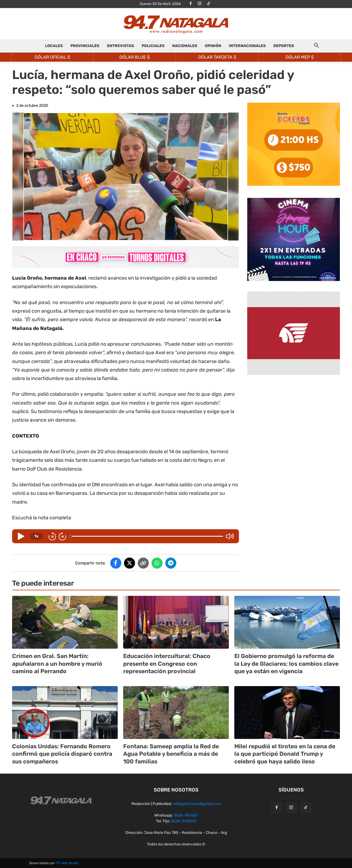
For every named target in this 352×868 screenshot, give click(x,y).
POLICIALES (153, 46)
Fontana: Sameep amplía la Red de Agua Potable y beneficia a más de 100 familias (171, 754)
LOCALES (54, 46)
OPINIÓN (213, 46)
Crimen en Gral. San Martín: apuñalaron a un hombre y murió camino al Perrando (57, 664)
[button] (316, 46)
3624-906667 (186, 815)
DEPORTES (284, 46)
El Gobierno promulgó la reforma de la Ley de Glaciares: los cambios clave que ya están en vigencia (286, 664)
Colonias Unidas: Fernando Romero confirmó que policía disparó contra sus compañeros (62, 754)
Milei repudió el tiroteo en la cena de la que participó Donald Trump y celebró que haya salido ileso (285, 754)
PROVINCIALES (85, 46)
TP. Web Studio (67, 863)
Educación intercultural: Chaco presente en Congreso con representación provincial (167, 664)
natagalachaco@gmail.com (197, 804)
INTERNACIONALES (247, 46)
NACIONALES (185, 46)
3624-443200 (184, 821)
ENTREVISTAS (120, 46)
